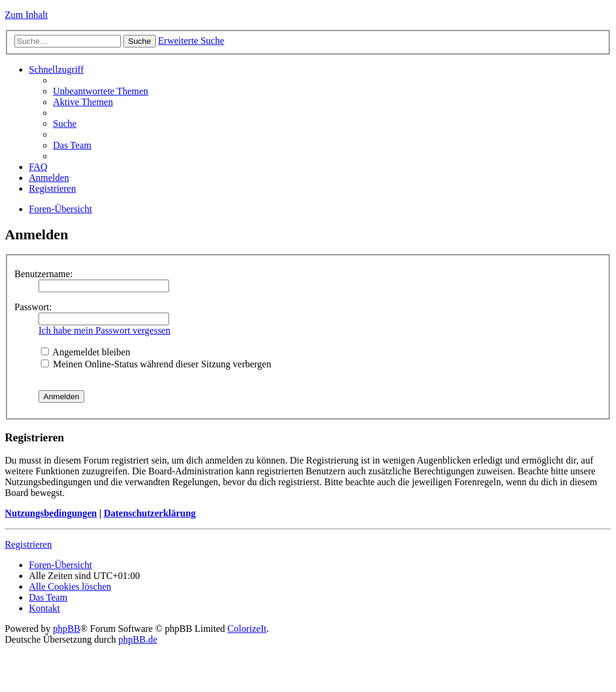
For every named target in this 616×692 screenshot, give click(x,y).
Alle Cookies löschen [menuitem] (70, 586)
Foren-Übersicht (60, 209)
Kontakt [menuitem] (45, 608)
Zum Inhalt (26, 15)
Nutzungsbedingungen (51, 513)
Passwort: (33, 307)
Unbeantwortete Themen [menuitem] (100, 91)
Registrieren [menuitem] (52, 188)
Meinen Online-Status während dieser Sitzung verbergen (156, 364)
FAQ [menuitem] (38, 167)
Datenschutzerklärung (149, 513)
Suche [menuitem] (65, 124)
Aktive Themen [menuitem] (83, 102)
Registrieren (28, 544)
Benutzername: (44, 274)
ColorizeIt (247, 629)
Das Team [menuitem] (72, 145)
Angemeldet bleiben (85, 352)
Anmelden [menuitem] (49, 178)
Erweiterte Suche (191, 41)
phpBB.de (138, 639)
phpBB (66, 629)
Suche (140, 41)
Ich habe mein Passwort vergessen (104, 330)
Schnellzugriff (56, 69)
